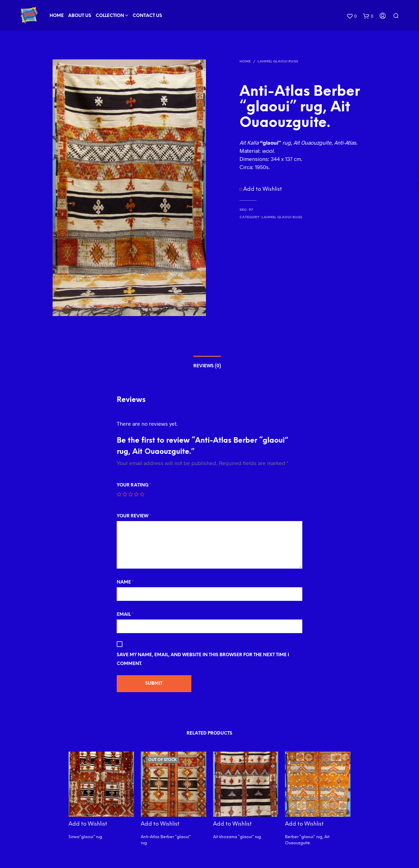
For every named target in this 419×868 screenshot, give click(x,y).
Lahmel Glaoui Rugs (278, 62)
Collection (110, 16)
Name (125, 582)
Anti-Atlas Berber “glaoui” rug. (166, 840)
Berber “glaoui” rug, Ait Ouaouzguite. (307, 840)
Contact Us (147, 16)
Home (57, 16)
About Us (80, 16)
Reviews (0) (207, 366)
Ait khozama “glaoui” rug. (237, 837)
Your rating (134, 485)
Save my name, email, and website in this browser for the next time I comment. (203, 659)
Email (125, 615)
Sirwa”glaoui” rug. (86, 837)
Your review (134, 516)
